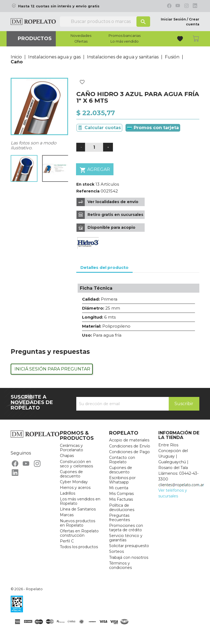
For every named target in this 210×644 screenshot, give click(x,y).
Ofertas (81, 41)
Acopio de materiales (129, 440)
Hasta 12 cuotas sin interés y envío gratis (59, 6)
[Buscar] (105, 22)
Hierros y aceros (75, 488)
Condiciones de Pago (129, 452)
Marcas (67, 515)
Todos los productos (79, 547)
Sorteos (116, 551)
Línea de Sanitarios (78, 509)
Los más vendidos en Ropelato (80, 501)
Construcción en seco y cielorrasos (76, 464)
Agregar (95, 170)
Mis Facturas (121, 499)
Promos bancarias (125, 36)
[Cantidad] (94, 147)
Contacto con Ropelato (122, 460)
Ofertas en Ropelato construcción (79, 533)
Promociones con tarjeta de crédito (126, 528)
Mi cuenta (119, 488)
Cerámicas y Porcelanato (72, 448)
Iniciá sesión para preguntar (52, 369)
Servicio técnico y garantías (126, 538)
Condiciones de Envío (130, 446)
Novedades (81, 36)
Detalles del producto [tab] (104, 267)
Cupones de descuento (71, 474)
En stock (85, 184)
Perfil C (67, 541)
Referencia (88, 191)
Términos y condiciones (120, 565)
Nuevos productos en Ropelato (78, 523)
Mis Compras (121, 494)
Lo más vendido (125, 41)
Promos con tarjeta (153, 128)
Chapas (67, 456)
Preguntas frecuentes (119, 518)
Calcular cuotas (103, 128)
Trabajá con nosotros (129, 557)
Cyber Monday (74, 482)
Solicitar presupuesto (129, 546)
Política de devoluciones (122, 508)
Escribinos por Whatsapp (122, 480)
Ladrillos (68, 493)
